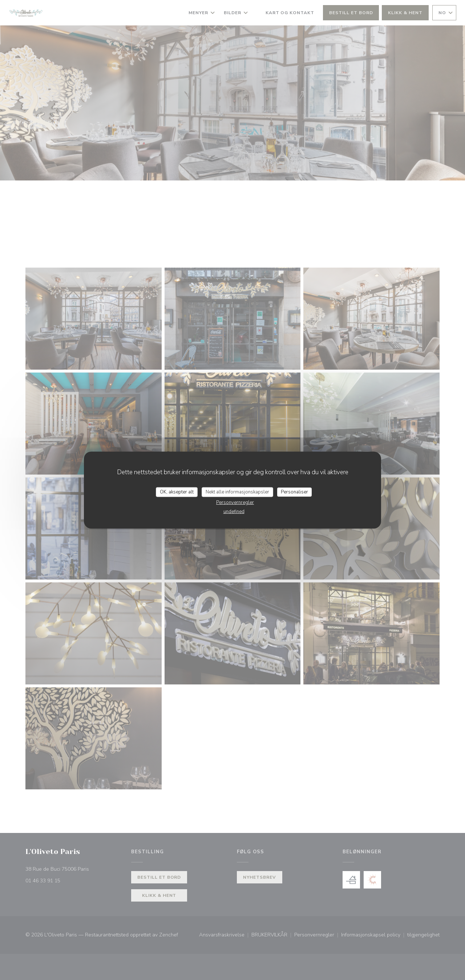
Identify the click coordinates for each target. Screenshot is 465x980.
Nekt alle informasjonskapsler (237, 492)
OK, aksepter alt (177, 492)
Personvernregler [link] (235, 503)
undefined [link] (234, 512)
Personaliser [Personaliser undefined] (294, 492)
